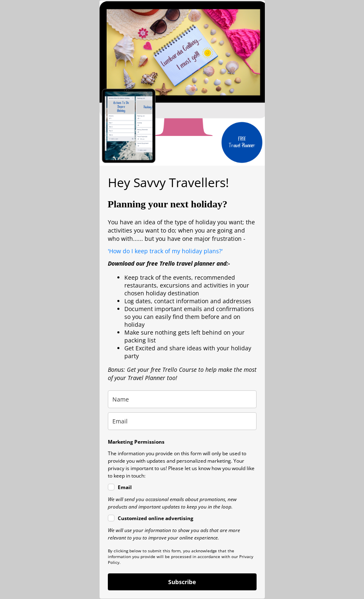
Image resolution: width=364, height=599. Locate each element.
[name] (182, 399)
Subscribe (182, 582)
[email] (182, 421)
